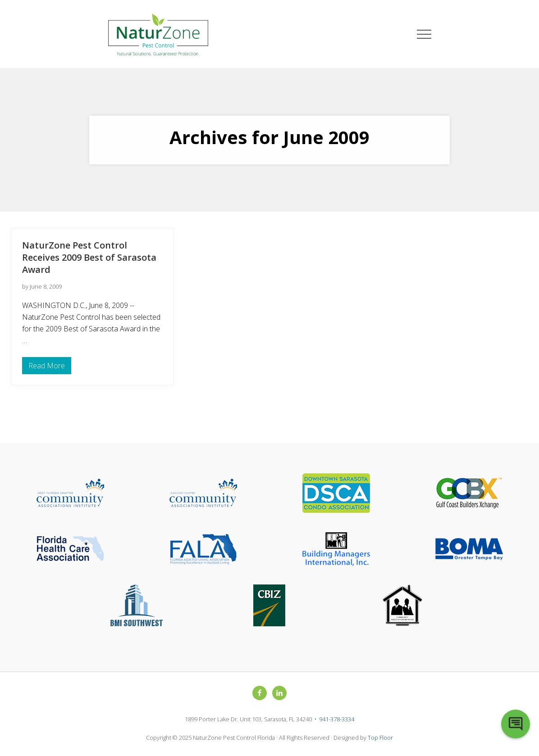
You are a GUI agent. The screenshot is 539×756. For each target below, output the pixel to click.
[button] (424, 34)
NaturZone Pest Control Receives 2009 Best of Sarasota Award (89, 257)
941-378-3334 (337, 719)
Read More (47, 367)
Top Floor (380, 738)
